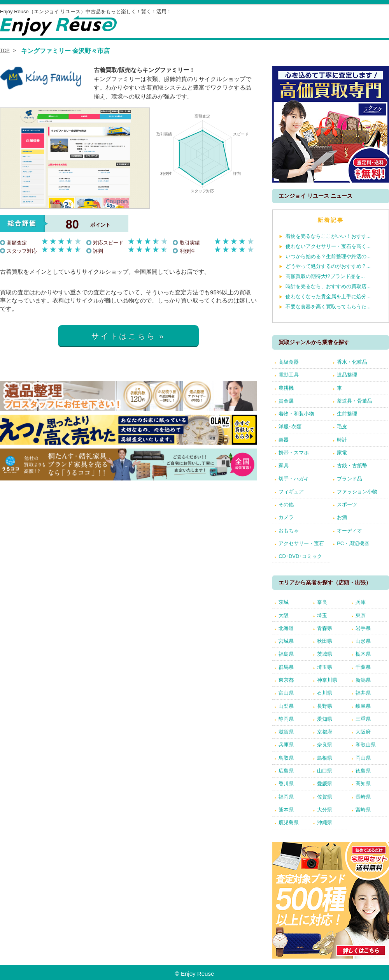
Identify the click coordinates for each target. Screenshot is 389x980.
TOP (5, 51)
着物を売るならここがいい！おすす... (328, 236)
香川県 (286, 784)
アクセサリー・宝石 (301, 543)
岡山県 (363, 758)
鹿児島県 (289, 823)
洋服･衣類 (290, 427)
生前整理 (347, 414)
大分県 (325, 810)
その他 (286, 504)
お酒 (342, 517)
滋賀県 (286, 732)
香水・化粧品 (352, 362)
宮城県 (286, 641)
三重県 (363, 719)
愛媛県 (325, 784)
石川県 (325, 693)
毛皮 (342, 427)
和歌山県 (366, 745)
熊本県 (286, 810)
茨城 (284, 602)
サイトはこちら (124, 336)
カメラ (286, 517)
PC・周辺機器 (353, 543)
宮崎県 (363, 810)
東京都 (286, 680)
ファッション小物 (357, 492)
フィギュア (291, 492)
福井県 (363, 693)
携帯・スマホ (294, 453)
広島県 (286, 771)
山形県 (363, 641)
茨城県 (325, 654)
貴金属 (286, 401)
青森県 (325, 628)
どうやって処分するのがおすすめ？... (328, 266)
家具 (284, 465)
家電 (342, 453)
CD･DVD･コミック (300, 556)
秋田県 (325, 641)
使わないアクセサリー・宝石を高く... (328, 246)
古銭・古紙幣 (352, 465)
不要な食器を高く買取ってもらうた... (328, 307)
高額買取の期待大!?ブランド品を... (325, 276)
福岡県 (286, 797)
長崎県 (363, 797)
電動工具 (289, 375)
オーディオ (350, 530)
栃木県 (363, 654)
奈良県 (325, 745)
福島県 (286, 654)
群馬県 (286, 667)
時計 (342, 440)
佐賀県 (325, 797)
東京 (361, 615)
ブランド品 (350, 479)
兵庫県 (286, 745)
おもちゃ (289, 530)
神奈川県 (327, 680)
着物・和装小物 (296, 414)
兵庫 (361, 602)
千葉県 (363, 667)
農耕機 (286, 388)
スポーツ (347, 504)
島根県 (325, 758)
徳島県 (363, 771)
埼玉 (322, 615)
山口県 (325, 771)
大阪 (284, 615)
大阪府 (363, 732)
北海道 (286, 628)
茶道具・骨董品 (355, 401)
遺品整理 (347, 375)
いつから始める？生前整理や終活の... (328, 256)
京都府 (325, 732)
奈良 (322, 602)
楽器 (284, 440)
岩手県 (363, 628)
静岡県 (286, 719)
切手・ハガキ (294, 479)
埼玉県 (325, 667)
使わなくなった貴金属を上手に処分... (328, 296)
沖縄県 (325, 823)
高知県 (363, 784)
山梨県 (286, 706)
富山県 (286, 693)
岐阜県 (363, 706)
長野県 (325, 706)
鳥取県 (286, 758)
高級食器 (289, 362)
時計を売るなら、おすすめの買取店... (328, 286)
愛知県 (325, 719)
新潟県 (363, 680)
